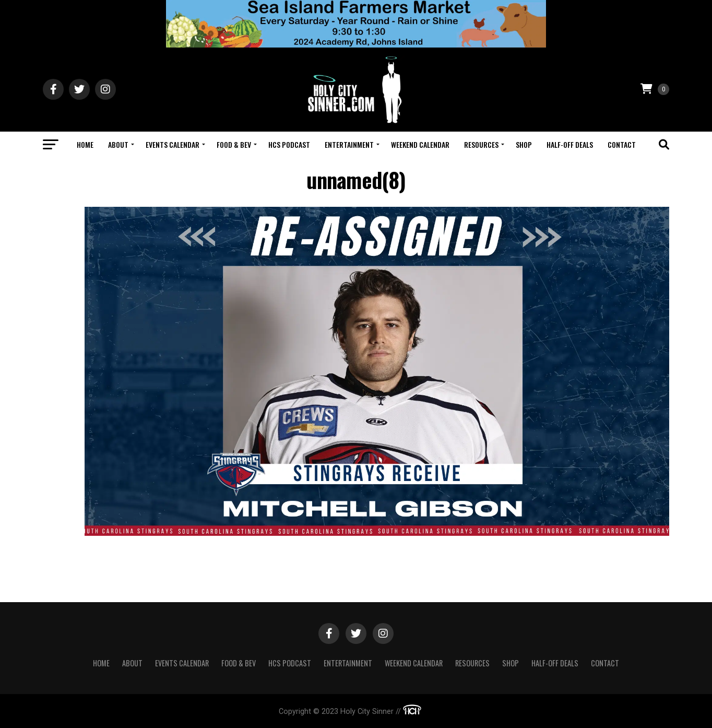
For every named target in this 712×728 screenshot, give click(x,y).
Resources (481, 144)
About (118, 144)
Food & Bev (234, 144)
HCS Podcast (289, 144)
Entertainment (349, 144)
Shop (524, 144)
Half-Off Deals (570, 144)
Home (85, 144)
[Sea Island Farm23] (356, 45)
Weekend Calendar (420, 144)
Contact (622, 144)
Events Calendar (173, 144)
